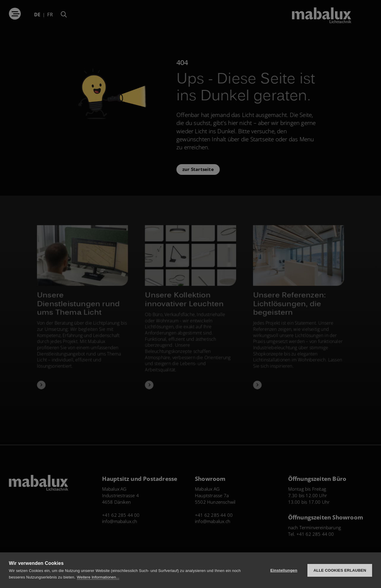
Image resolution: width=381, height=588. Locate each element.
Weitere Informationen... (98, 577)
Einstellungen (284, 570)
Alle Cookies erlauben (340, 570)
